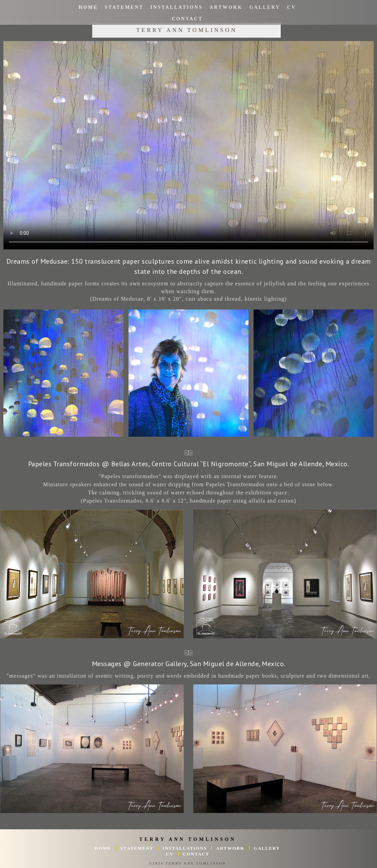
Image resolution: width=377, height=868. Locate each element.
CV (291, 7)
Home (88, 7)
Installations (176, 7)
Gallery (265, 7)
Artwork (226, 7)
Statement (124, 7)
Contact (187, 19)
